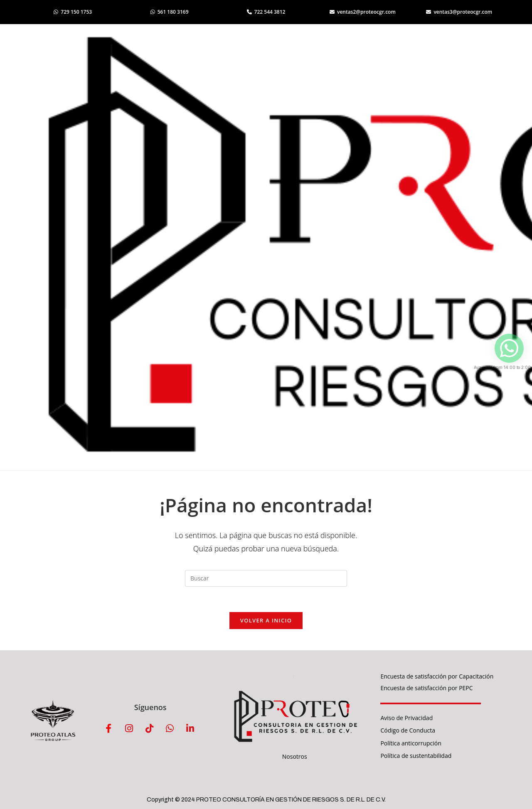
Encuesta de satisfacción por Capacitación (437, 676)
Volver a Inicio (266, 620)
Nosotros (295, 756)
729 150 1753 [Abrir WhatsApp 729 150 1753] (73, 12)
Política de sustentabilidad (416, 756)
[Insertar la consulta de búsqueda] (266, 578)
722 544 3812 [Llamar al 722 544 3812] (266, 12)
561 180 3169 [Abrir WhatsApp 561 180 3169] (170, 12)
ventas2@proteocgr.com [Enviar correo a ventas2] (363, 12)
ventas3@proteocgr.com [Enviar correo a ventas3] (459, 12)
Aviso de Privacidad (406, 718)
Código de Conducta (408, 730)
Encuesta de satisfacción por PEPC (426, 688)
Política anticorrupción (411, 743)
